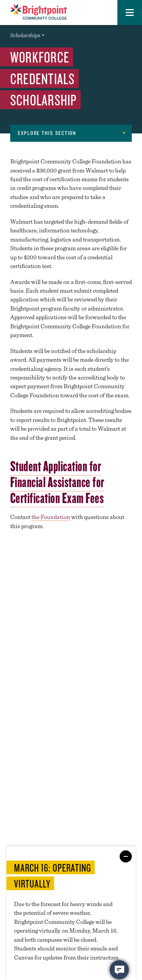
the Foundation (51, 517)
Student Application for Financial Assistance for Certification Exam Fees (57, 482)
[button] (130, 13)
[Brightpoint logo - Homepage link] (39, 12)
